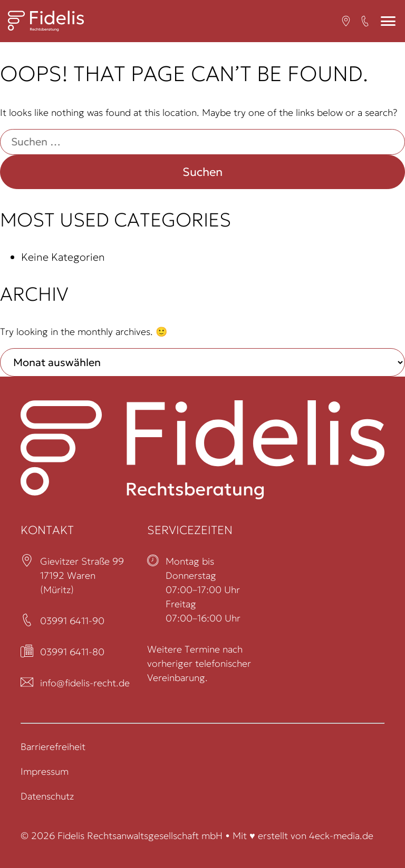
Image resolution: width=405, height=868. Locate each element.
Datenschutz (47, 796)
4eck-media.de (341, 836)
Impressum (45, 771)
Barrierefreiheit (53, 747)
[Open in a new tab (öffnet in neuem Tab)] (346, 21)
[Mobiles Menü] (388, 21)
